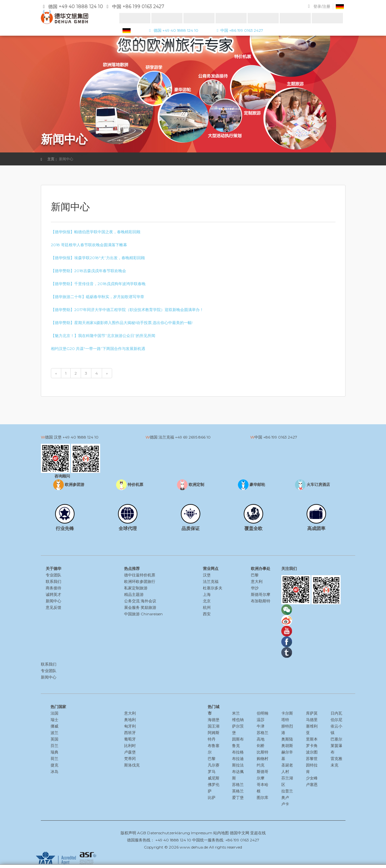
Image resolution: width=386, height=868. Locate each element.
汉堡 (207, 575)
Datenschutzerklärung (169, 833)
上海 (207, 594)
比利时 (130, 746)
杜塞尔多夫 (213, 588)
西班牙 (130, 733)
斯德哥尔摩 (261, 594)
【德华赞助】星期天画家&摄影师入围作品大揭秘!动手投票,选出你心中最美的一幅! (122, 323)
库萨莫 (312, 713)
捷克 (54, 765)
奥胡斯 (287, 746)
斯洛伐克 (132, 765)
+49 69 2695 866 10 (193, 437)
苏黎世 (312, 759)
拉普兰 (287, 791)
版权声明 (128, 833)
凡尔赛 (214, 765)
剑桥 (261, 746)
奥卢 (285, 797)
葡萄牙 (130, 739)
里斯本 (312, 739)
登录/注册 (322, 6)
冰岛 (54, 772)
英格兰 (238, 791)
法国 (54, 713)
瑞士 (54, 720)
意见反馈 (53, 607)
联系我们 (53, 581)
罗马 (212, 772)
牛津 (261, 726)
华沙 (255, 588)
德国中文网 (240, 833)
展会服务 (132, 607)
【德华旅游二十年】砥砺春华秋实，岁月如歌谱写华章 (98, 297)
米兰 (236, 713)
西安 (207, 614)
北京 (207, 601)
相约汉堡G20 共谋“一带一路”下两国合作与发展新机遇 (98, 349)
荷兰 (54, 759)
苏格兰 (238, 784)
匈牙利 (130, 726)
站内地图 (221, 833)
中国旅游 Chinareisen (143, 614)
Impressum (202, 833)
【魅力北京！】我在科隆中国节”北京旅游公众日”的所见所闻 (103, 336)
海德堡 (214, 720)
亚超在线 (258, 833)
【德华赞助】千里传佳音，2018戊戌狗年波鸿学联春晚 (98, 284)
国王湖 (214, 726)
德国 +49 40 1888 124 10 (173, 30)
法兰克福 (211, 581)
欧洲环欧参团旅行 (140, 581)
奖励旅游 (148, 607)
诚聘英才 (53, 594)
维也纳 (238, 720)
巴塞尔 (336, 739)
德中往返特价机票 (140, 575)
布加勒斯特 (261, 601)
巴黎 (255, 575)
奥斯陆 (287, 739)
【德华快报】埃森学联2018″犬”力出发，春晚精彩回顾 (98, 258)
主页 (51, 159)
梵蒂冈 (130, 759)
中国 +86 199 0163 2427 (239, 30)
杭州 (207, 607)
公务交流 (132, 601)
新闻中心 (53, 601)
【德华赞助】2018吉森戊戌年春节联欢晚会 (88, 271)
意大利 (257, 581)
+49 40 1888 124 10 (81, 437)
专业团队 (53, 575)
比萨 (212, 797)
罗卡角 (312, 746)
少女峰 (312, 778)
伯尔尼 (336, 720)
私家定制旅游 (136, 588)
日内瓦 (336, 713)
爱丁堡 (238, 797)
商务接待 (53, 588)
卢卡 (285, 804)
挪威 (54, 726)
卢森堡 (130, 752)
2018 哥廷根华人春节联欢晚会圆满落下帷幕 (89, 245)
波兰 (54, 733)
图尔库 (263, 797)
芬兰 (54, 746)
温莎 (261, 720)
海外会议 (148, 601)
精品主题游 (134, 594)
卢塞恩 (312, 784)
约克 (261, 765)
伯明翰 (263, 713)
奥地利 (130, 720)
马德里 (312, 720)
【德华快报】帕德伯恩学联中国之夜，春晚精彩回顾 (96, 232)
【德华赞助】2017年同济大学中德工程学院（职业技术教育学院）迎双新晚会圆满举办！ (127, 310)
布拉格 (238, 752)
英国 (54, 739)
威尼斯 (214, 778)
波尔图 (312, 752)
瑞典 (54, 752)
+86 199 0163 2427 (280, 437)
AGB (142, 833)
